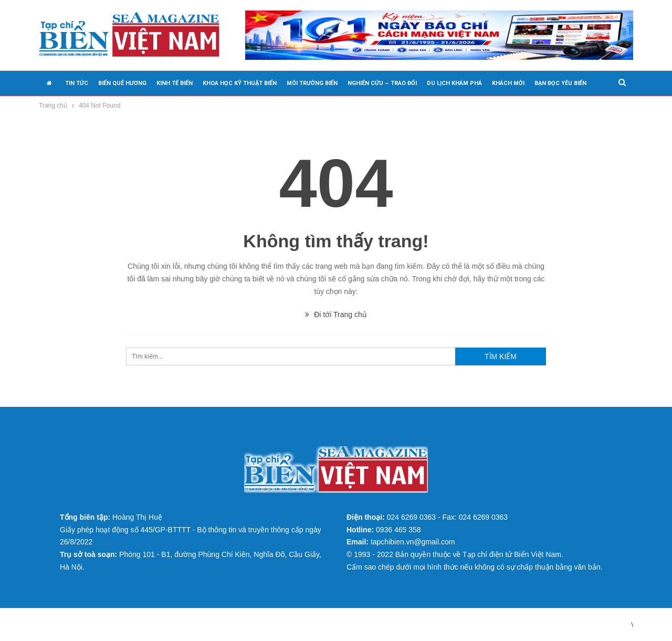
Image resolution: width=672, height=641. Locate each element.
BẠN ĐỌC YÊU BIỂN (560, 83)
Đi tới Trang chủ (336, 314)
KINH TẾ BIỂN (175, 83)
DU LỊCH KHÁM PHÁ (454, 83)
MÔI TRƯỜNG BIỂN (312, 83)
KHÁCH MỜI (508, 83)
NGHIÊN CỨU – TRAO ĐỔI (382, 83)
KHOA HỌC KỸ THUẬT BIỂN (240, 83)
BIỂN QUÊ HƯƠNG (122, 83)
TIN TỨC (77, 83)
